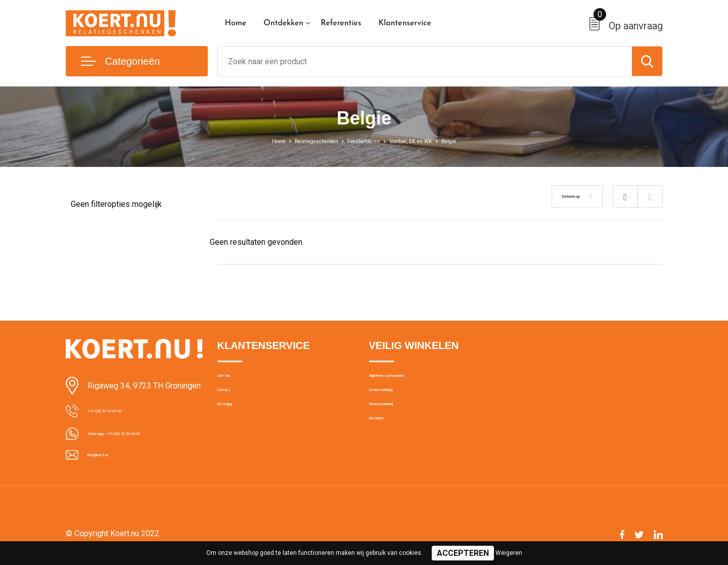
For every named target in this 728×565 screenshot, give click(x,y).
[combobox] (425, 61)
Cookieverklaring (396, 401)
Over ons (232, 379)
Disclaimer (386, 445)
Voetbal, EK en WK (428, 141)
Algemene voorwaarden (408, 379)
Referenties (341, 23)
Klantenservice (405, 23)
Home (236, 23)
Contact (231, 401)
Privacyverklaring (397, 423)
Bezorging (234, 423)
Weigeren (509, 553)
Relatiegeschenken (301, 141)
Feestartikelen (365, 141)
